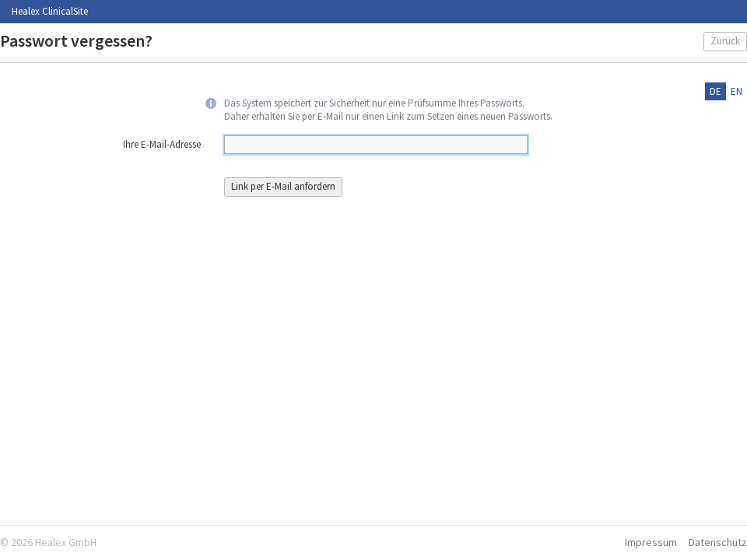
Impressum (651, 542)
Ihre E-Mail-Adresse (162, 145)
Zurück (725, 41)
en (736, 91)
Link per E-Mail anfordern (283, 186)
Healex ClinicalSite (50, 11)
